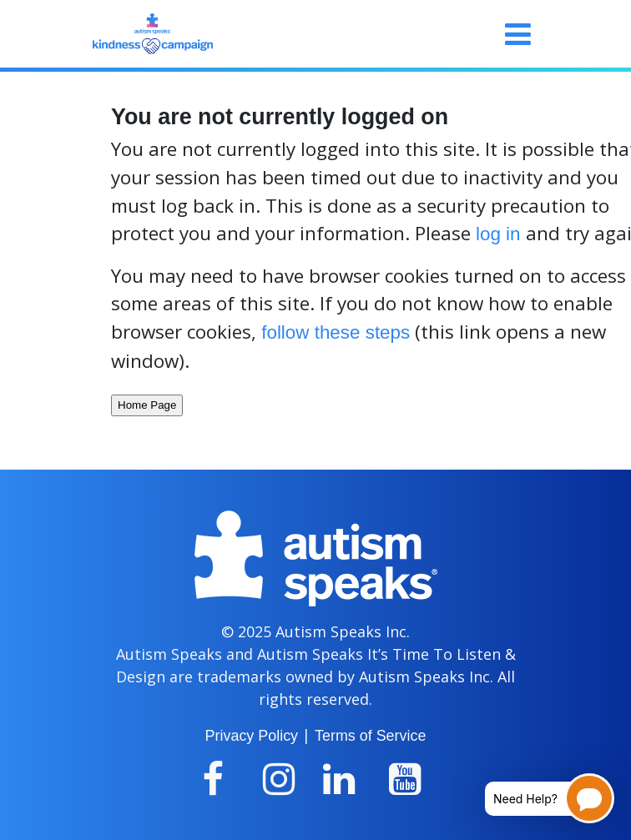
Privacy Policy (252, 736)
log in (498, 234)
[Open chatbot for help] (537, 798)
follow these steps (336, 332)
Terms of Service (370, 736)
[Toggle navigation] (518, 34)
